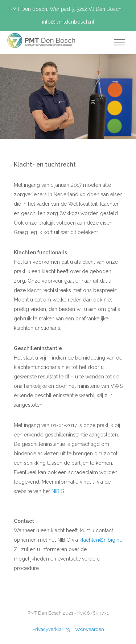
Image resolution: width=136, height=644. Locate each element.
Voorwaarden (90, 629)
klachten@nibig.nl (100, 540)
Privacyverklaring (52, 629)
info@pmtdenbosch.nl (68, 22)
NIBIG (58, 491)
